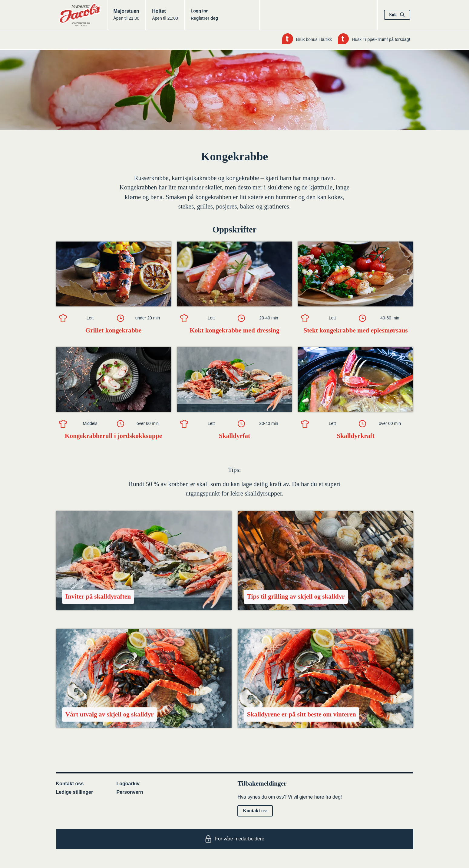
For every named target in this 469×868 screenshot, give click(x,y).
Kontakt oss (70, 784)
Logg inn (200, 11)
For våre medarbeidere (234, 839)
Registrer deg (204, 18)
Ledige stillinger (75, 792)
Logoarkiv (128, 784)
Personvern (130, 792)
